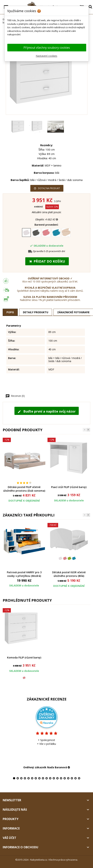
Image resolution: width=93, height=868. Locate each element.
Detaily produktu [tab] (36, 312)
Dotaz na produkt (47, 188)
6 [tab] (32, 778)
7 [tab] (36, 778)
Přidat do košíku (47, 261)
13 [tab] (57, 778)
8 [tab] (39, 778)
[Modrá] (56, 233)
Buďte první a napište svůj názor (47, 411)
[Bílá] (27, 233)
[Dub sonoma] (66, 233)
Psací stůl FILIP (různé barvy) (69, 487)
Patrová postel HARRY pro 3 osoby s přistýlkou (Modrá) (24, 574)
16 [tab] (68, 778)
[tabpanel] (46, 737)
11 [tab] (50, 778)
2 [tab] (18, 778)
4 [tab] (25, 778)
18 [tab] (75, 778)
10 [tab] (47, 778)
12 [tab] (54, 778)
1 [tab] (14, 778)
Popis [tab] (10, 312)
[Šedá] (37, 233)
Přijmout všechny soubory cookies (47, 48)
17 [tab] (72, 778)
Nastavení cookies (46, 56)
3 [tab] (21, 778)
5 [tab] (29, 778)
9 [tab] (43, 778)
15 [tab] (65, 778)
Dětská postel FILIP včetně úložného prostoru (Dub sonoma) (24, 489)
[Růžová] (46, 233)
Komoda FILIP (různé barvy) (24, 657)
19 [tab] (79, 778)
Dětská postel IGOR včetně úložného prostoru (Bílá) (69, 574)
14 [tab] (61, 778)
